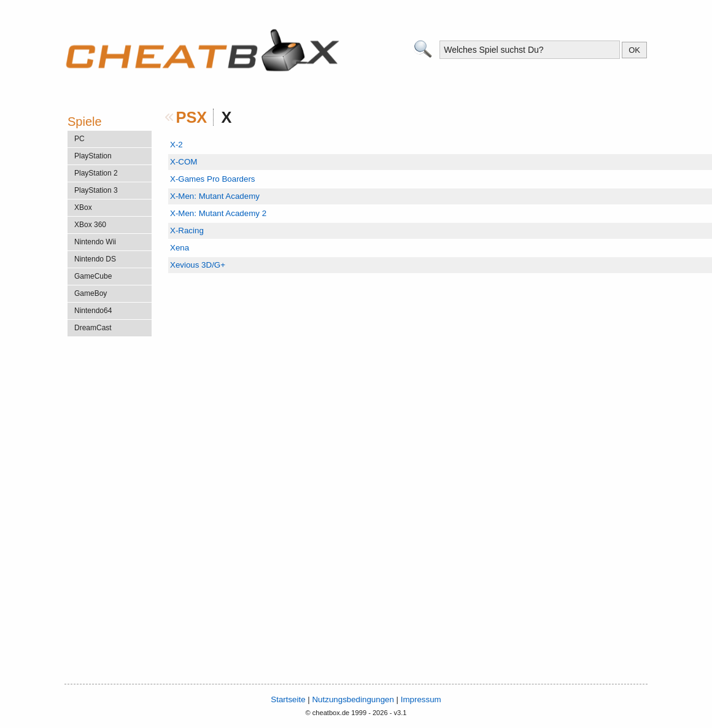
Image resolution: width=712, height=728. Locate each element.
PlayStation (93, 156)
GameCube (93, 276)
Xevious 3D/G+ (198, 265)
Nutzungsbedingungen (353, 699)
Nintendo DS (95, 259)
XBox (83, 207)
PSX (192, 117)
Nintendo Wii (95, 242)
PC (79, 139)
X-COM (184, 162)
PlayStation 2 (96, 173)
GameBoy (91, 293)
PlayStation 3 (96, 190)
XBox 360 (90, 225)
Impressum (421, 699)
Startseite (288, 699)
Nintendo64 (93, 311)
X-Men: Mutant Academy (215, 196)
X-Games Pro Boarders (213, 179)
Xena (180, 248)
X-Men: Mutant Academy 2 (218, 213)
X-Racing (187, 230)
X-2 (176, 145)
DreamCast (93, 328)
